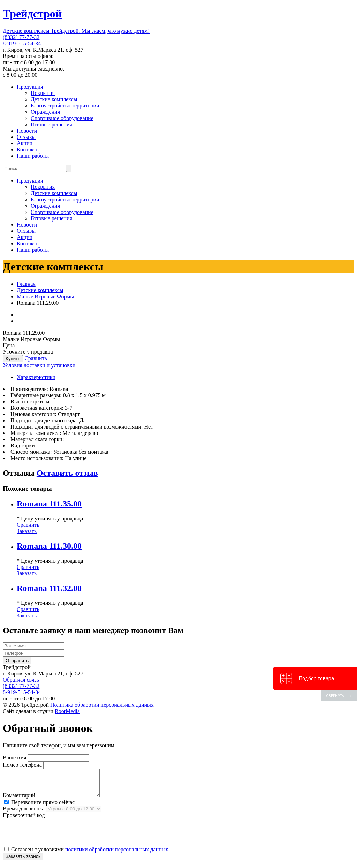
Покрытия (43, 93)
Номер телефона (22, 765)
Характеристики (36, 377)
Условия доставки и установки (39, 365)
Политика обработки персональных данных (102, 705)
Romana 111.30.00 (49, 546)
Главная (26, 284)
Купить (13, 359)
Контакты (28, 150)
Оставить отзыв (67, 473)
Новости (27, 131)
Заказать (27, 531)
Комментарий (19, 800)
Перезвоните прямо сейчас (39, 807)
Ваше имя (14, 758)
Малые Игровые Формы (45, 296)
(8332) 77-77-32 (21, 37)
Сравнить (36, 358)
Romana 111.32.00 (49, 588)
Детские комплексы (54, 99)
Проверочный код (24, 820)
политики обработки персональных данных (117, 855)
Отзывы (26, 137)
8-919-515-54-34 (22, 43)
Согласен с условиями (86, 855)
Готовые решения (51, 124)
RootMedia (67, 711)
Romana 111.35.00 (49, 504)
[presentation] (56, 837)
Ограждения (45, 112)
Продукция (30, 87)
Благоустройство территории (65, 106)
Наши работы (33, 156)
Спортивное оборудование (62, 118)
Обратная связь (21, 680)
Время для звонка (24, 814)
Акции (25, 143)
